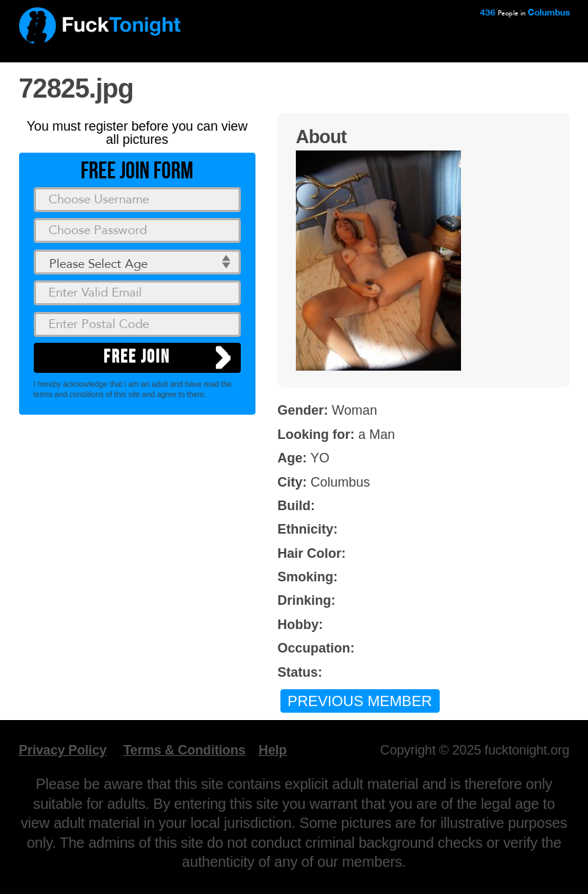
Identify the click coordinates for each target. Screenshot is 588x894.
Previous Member (360, 701)
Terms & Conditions (184, 750)
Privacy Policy (63, 750)
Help (272, 750)
